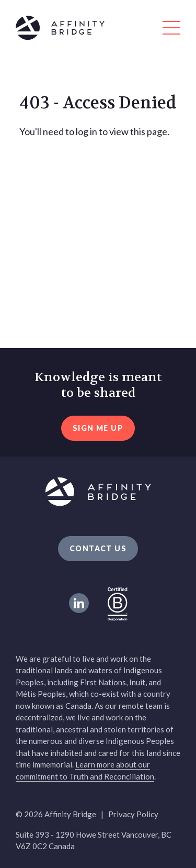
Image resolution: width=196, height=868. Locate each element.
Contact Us (98, 548)
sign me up (98, 428)
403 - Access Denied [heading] (98, 103)
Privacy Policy (133, 814)
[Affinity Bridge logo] (98, 30)
